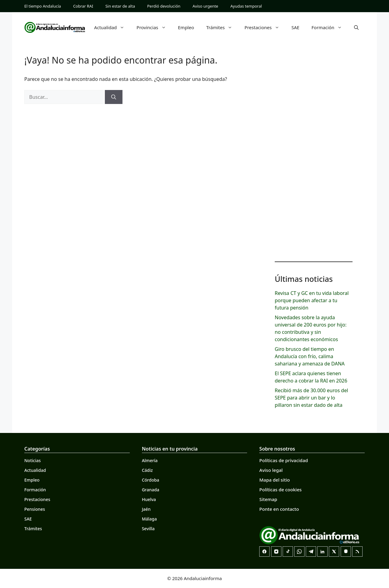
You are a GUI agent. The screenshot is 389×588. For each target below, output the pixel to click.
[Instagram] (276, 552)
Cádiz (147, 470)
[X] (334, 552)
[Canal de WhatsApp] (299, 552)
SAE (295, 27)
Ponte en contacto (279, 509)
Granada (151, 490)
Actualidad (112, 27)
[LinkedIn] (322, 552)
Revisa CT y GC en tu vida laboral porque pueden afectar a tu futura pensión (312, 300)
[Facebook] (264, 552)
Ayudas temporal (246, 6)
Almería (150, 460)
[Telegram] (311, 552)
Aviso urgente (205, 6)
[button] (356, 27)
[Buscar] (114, 97)
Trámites (222, 27)
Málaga (149, 519)
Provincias (154, 27)
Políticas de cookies (280, 489)
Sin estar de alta (120, 6)
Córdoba (151, 480)
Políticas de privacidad (284, 460)
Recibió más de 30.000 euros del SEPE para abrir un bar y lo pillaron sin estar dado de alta (311, 398)
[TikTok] (288, 552)
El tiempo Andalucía (43, 6)
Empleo (186, 27)
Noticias (33, 460)
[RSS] (357, 552)
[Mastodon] (346, 552)
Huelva (149, 499)
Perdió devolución (164, 6)
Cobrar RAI (83, 6)
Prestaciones (265, 27)
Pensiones (35, 509)
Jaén (146, 509)
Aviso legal (271, 470)
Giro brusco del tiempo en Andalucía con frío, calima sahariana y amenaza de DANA (310, 356)
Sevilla (148, 529)
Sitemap (268, 499)
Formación (330, 27)
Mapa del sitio (274, 480)
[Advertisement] (314, 158)
